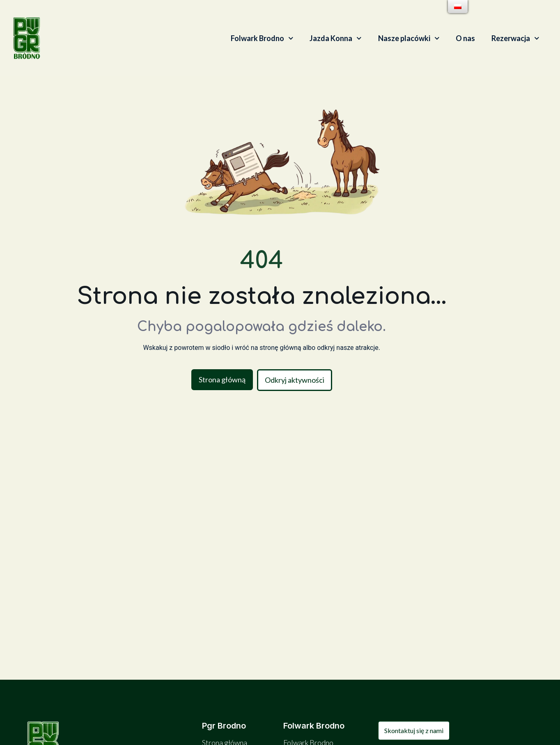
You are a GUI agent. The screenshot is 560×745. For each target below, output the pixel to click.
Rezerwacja (515, 38)
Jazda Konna (336, 38)
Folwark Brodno (262, 38)
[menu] (458, 7)
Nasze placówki (409, 38)
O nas (465, 38)
